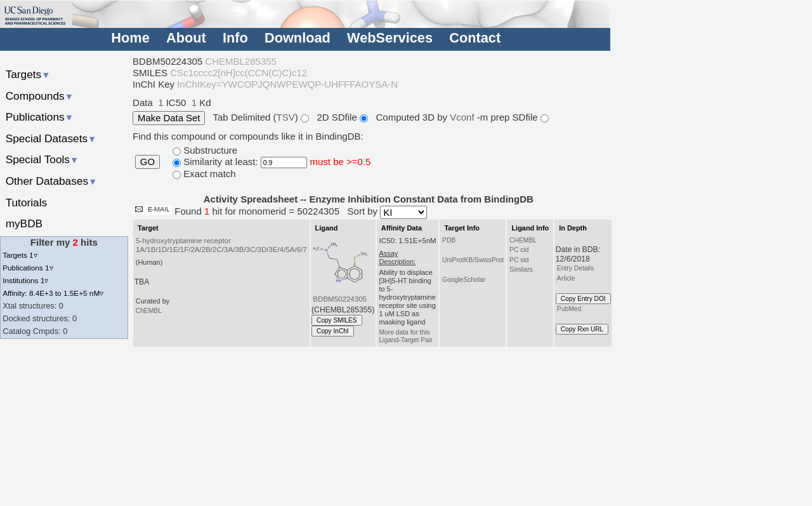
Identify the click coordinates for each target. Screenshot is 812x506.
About (186, 38)
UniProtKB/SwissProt (473, 260)
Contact (475, 38)
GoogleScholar (464, 280)
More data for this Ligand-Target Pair (405, 336)
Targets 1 (20, 255)
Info (235, 38)
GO (147, 162)
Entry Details (575, 268)
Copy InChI (333, 331)
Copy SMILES (337, 320)
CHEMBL (523, 240)
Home (130, 38)
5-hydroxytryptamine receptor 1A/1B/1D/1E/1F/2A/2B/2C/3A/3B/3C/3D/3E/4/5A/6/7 (221, 245)
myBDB (24, 223)
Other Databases (52, 181)
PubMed (569, 309)
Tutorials (27, 203)
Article (566, 278)
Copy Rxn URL (582, 329)
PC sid (519, 260)
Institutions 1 (25, 280)
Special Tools (43, 159)
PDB (449, 240)
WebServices (390, 38)
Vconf (463, 117)
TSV (286, 117)
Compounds (40, 96)
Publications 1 (28, 268)
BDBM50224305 (340, 299)
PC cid (519, 250)
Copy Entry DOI (583, 299)
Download (298, 38)
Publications (40, 117)
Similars (521, 270)
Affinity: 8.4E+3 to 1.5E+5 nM (53, 293)
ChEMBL (149, 311)
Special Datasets (51, 138)
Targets (28, 74)
